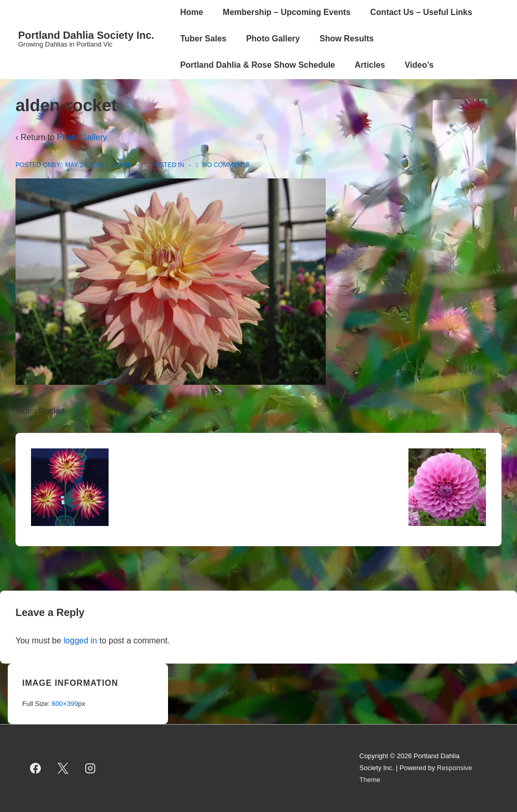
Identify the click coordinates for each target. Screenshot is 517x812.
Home (191, 12)
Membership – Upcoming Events (287, 12)
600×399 (65, 704)
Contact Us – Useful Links (421, 12)
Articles (370, 65)
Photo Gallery (273, 39)
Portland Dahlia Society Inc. (86, 35)
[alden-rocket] (85, 165)
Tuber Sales (203, 39)
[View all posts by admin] (120, 165)
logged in (80, 641)
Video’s (419, 65)
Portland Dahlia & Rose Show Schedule (257, 65)
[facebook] (36, 769)
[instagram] (90, 769)
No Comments (226, 165)
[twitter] (63, 769)
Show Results (347, 39)
